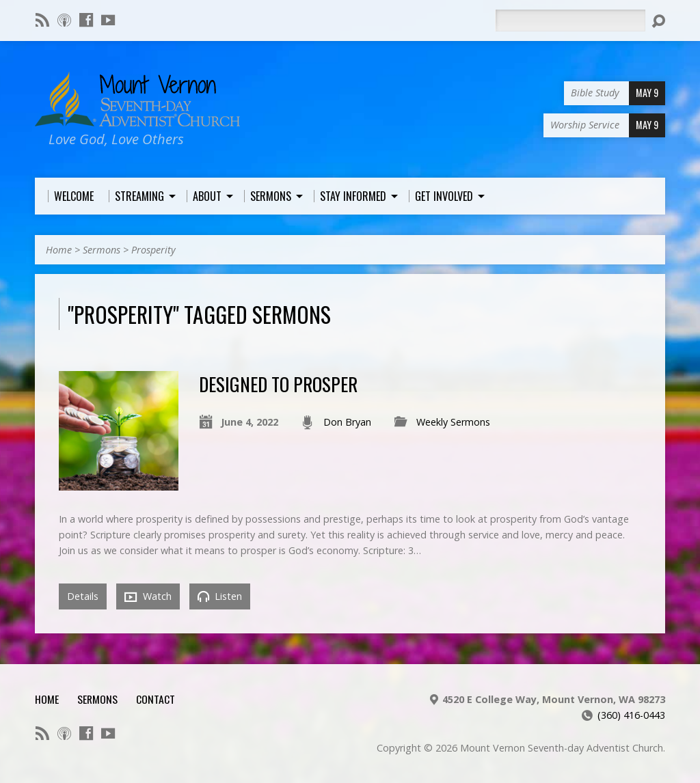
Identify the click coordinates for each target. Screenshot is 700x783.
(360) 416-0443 (631, 715)
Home (59, 250)
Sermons (102, 250)
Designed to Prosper (278, 384)
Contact (156, 699)
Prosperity (153, 250)
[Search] (570, 20)
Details (83, 596)
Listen (220, 596)
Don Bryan (347, 422)
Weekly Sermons (453, 422)
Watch (148, 596)
